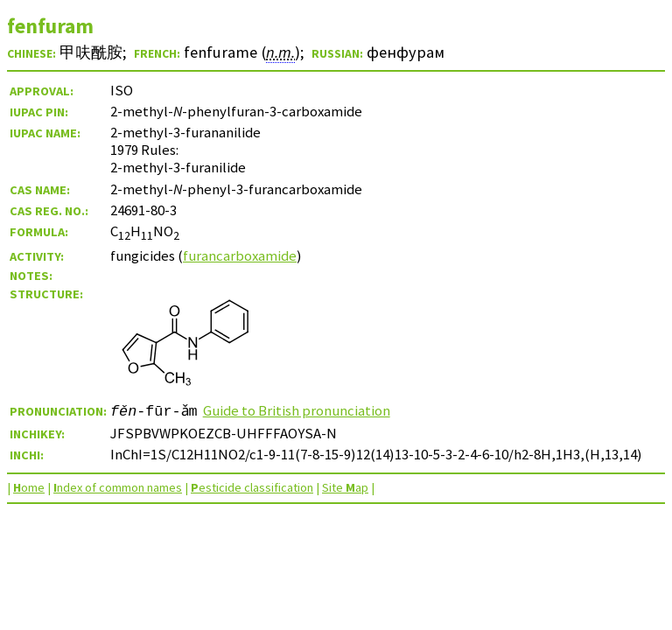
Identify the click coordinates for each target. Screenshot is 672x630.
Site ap (345, 487)
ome (29, 487)
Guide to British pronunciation (297, 410)
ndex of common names (118, 487)
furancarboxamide (240, 255)
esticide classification (252, 487)
